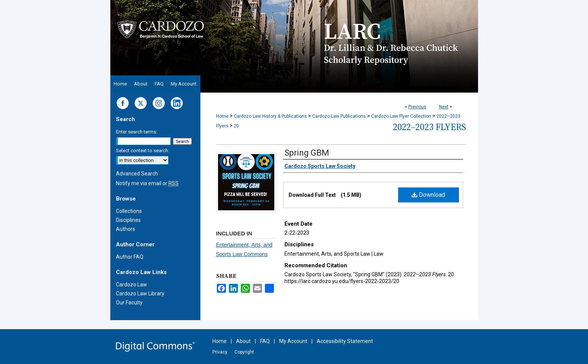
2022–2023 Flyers (429, 127)
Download (428, 195)
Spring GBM (307, 153)
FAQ (265, 341)
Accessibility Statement (345, 341)
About (243, 341)
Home (222, 116)
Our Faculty (129, 303)
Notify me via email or (147, 183)
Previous (417, 107)
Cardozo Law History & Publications (270, 116)
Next (444, 107)
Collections (129, 211)
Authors (126, 229)
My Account (293, 341)
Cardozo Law (132, 285)
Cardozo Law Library (140, 294)
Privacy (220, 352)
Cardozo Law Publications (339, 116)
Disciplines (128, 220)
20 (236, 126)
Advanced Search (137, 174)
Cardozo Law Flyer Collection (401, 116)
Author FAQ (130, 257)
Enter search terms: (137, 132)
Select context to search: (143, 151)
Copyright (244, 352)
